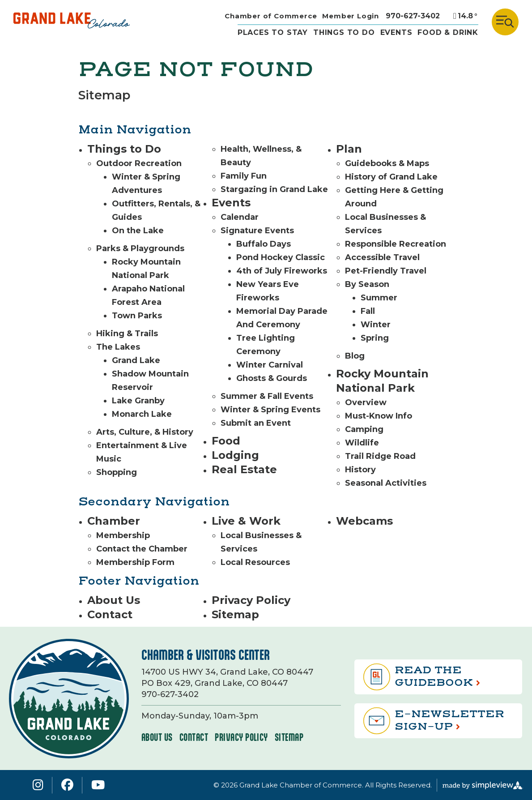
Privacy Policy (251, 600)
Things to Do (124, 149)
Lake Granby (138, 401)
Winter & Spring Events (270, 410)
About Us (114, 600)
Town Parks (137, 316)
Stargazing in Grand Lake (274, 189)
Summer (379, 298)
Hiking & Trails (127, 334)
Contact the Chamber (142, 549)
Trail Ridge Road (380, 456)
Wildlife (362, 443)
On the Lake (138, 231)
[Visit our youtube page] (98, 785)
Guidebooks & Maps (387, 163)
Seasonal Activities (386, 483)
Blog (355, 356)
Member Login (351, 16)
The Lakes (118, 347)
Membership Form (135, 562)
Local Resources (255, 562)
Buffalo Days (264, 244)
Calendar (240, 217)
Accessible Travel (382, 257)
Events (396, 32)
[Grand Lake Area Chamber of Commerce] (72, 22)
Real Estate (244, 469)
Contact (110, 614)
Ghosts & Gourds (272, 378)
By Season (367, 284)
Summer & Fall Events (267, 396)
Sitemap (235, 614)
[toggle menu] (505, 22)
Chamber (114, 521)
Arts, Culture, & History (145, 432)
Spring (375, 338)
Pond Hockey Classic (281, 257)
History (360, 470)
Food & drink (448, 32)
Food (226, 441)
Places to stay (273, 32)
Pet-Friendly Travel (386, 271)
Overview (366, 402)
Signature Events (257, 231)
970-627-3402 (413, 16)
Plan (349, 149)
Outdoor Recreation (139, 163)
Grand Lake (136, 360)
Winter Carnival (270, 365)
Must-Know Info (379, 416)
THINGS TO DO (344, 32)
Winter (376, 325)
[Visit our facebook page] (67, 785)
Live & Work (246, 521)
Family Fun (244, 176)
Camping (364, 429)
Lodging (235, 455)
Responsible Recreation (396, 244)
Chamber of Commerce (271, 16)
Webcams (364, 521)
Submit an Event (256, 423)
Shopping (117, 472)
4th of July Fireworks (282, 271)
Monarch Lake (142, 414)
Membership (123, 535)
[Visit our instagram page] (38, 785)
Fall (368, 311)
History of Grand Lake (391, 177)
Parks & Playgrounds (140, 248)
